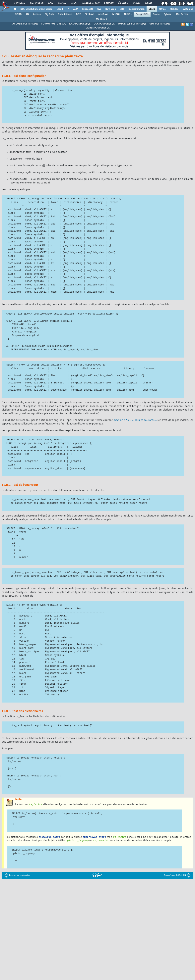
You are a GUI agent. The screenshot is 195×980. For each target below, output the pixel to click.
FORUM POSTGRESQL (54, 24)
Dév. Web (111, 9)
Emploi (109, 3)
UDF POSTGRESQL (160, 24)
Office (162, 9)
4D (27, 14)
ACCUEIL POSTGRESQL (25, 24)
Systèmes (188, 9)
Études (123, 3)
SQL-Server (182, 14)
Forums (19, 3)
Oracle (156, 14)
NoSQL (128, 14)
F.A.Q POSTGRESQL (80, 24)
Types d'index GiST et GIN (177, 883)
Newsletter (91, 3)
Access (37, 14)
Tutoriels (36, 3)
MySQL (116, 14)
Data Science (65, 14)
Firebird (89, 14)
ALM (76, 9)
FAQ (50, 3)
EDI (122, 9)
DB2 (78, 14)
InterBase (103, 14)
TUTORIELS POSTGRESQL (132, 24)
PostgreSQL (142, 14)
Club (148, 3)
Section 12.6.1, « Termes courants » (135, 425)
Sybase (168, 14)
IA (68, 9)
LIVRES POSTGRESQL (98, 28)
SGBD (152, 9)
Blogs (62, 3)
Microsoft (87, 9)
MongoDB (101, 19)
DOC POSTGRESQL (104, 24)
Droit (136, 3)
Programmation (136, 9)
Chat (74, 3)
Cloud (60, 9)
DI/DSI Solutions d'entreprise (36, 9)
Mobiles (174, 9)
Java (99, 9)
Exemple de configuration (17, 883)
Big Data (49, 14)
